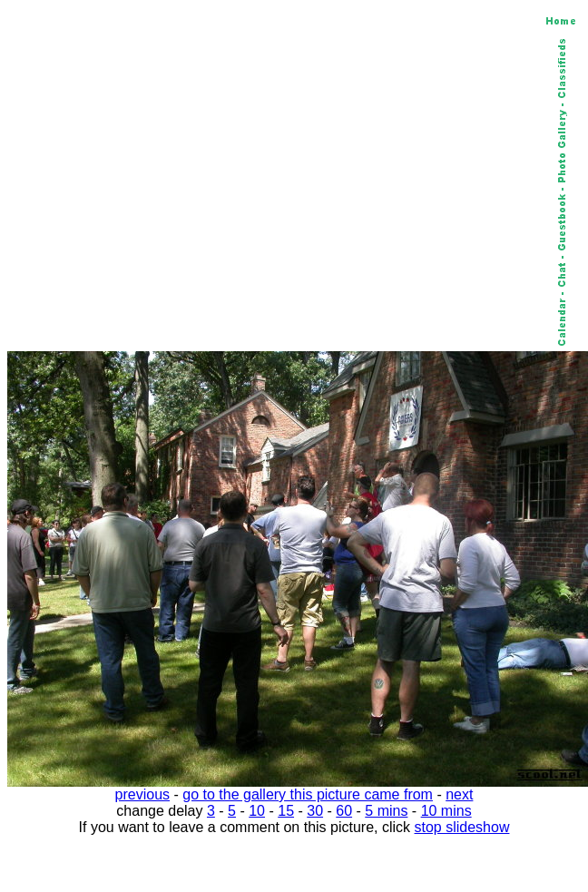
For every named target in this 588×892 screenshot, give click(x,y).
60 (344, 811)
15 (286, 811)
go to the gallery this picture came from (308, 794)
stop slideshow (462, 827)
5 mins (386, 811)
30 (315, 811)
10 (257, 811)
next (459, 794)
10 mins (446, 811)
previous (142, 794)
